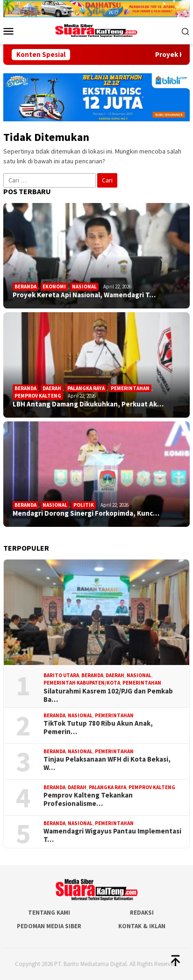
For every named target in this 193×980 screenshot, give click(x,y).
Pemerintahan (130, 388)
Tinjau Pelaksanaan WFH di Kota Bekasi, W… (107, 763)
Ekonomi (54, 287)
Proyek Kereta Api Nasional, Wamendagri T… (84, 295)
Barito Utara (61, 675)
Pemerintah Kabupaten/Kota (82, 683)
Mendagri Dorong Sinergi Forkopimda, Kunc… (86, 513)
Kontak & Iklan (142, 926)
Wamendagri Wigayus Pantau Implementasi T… (112, 835)
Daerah (52, 388)
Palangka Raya (86, 388)
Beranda (25, 287)
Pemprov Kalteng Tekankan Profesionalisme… (88, 799)
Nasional (84, 287)
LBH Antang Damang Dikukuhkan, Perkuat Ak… (88, 404)
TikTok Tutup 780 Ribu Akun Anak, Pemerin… (98, 728)
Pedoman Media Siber (49, 926)
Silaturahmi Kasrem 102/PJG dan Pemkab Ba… (108, 695)
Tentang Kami (49, 913)
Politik (84, 505)
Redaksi (142, 913)
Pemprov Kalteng (38, 396)
